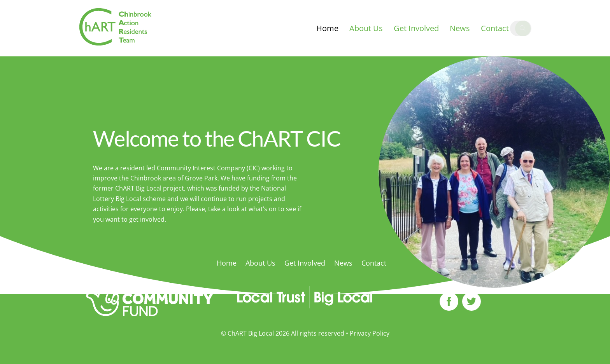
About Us (366, 28)
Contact (495, 28)
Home (327, 28)
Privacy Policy (370, 333)
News (460, 28)
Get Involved (416, 28)
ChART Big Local (251, 333)
